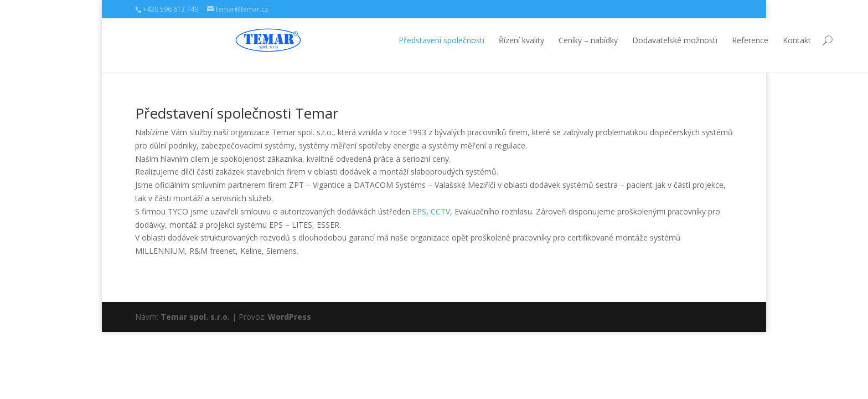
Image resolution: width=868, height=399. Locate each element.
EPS (419, 211)
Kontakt (697, 40)
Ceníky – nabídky (488, 40)
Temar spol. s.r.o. (195, 317)
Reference (650, 40)
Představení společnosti (341, 40)
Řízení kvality (421, 40)
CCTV (440, 211)
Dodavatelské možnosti (575, 40)
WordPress (290, 317)
